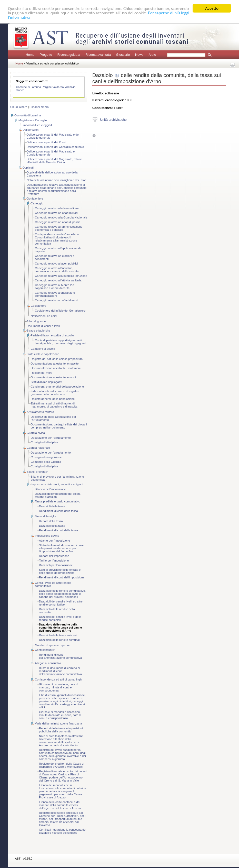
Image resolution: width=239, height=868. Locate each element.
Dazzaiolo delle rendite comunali (60, 640)
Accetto (212, 8)
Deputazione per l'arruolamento (51, 438)
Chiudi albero (19, 107)
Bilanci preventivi (37, 472)
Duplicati (28, 168)
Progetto (46, 55)
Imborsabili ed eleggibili (37, 125)
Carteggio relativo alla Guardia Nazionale (61, 217)
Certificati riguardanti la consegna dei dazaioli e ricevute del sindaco (63, 831)
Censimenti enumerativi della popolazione (57, 387)
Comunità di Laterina (28, 115)
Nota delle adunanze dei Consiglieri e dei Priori (57, 180)
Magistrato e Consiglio (33, 120)
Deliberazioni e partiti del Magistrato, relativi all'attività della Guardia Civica (54, 161)
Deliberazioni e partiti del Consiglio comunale (55, 147)
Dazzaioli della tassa (52, 506)
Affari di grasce (36, 321)
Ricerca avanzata (98, 55)
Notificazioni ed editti (44, 316)
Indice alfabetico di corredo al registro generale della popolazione (55, 393)
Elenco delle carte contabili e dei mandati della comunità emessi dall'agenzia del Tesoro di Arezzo (60, 805)
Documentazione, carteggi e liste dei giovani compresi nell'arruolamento (59, 426)
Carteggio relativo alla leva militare (57, 208)
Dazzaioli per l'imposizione (56, 565)
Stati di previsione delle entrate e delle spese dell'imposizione (60, 571)
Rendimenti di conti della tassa (58, 511)
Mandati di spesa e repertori (53, 645)
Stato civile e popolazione (43, 354)
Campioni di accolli (43, 349)
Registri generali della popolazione (53, 399)
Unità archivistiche (113, 119)
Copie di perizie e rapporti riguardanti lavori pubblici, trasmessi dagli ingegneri (60, 342)
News (139, 55)
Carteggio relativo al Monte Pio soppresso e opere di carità (54, 287)
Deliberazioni (31, 130)
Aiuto (152, 55)
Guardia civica (36, 433)
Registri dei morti (42, 373)
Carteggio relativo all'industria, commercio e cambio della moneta (57, 270)
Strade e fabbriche (38, 331)
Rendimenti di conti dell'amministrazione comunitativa (60, 656)
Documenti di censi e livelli (43, 326)
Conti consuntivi (45, 650)
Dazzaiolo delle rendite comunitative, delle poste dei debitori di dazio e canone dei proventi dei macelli (62, 594)
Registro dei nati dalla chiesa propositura (57, 359)
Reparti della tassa (51, 521)
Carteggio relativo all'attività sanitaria (58, 280)
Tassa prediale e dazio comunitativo (58, 501)
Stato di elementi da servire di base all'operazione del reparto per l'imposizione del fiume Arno (61, 548)
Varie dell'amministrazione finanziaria (58, 723)
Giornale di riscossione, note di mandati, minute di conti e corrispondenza (59, 687)
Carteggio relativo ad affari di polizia (58, 222)
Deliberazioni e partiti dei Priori (46, 142)
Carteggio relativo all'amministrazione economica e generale (59, 228)
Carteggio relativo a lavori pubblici (56, 263)
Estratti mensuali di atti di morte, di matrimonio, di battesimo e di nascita (54, 405)
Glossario (123, 55)
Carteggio (37, 203)
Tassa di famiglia (46, 516)
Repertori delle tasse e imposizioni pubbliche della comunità (61, 730)
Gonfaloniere (35, 199)
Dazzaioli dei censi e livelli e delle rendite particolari (60, 618)
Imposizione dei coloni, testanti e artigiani (57, 484)
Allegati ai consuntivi (48, 663)
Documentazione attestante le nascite (55, 364)
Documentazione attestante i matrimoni (56, 368)
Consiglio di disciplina (44, 442)
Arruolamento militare (40, 412)
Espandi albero (39, 107)
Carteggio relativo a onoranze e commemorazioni (55, 294)
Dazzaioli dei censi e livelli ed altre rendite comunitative (61, 603)
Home (30, 55)
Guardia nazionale (38, 448)
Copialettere (38, 306)
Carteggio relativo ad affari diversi (56, 300)
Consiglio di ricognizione (46, 457)
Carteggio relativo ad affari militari (56, 213)
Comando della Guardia (46, 462)
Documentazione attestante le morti (53, 377)
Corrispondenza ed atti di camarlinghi (59, 679)
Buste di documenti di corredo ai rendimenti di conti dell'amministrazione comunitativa (60, 671)
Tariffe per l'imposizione (54, 561)
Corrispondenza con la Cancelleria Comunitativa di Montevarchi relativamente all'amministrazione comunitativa (57, 239)
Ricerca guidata (69, 55)
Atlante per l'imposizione (54, 541)
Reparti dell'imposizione (54, 556)
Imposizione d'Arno (47, 536)
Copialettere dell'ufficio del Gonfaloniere (60, 311)
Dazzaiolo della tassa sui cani (58, 635)
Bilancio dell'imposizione (50, 489)
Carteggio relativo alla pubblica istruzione (61, 276)
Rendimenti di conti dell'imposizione (62, 577)
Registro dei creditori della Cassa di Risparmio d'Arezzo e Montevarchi (62, 765)
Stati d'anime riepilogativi (47, 382)
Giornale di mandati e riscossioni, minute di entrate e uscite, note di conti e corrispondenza (60, 715)
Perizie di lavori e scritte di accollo (52, 335)
